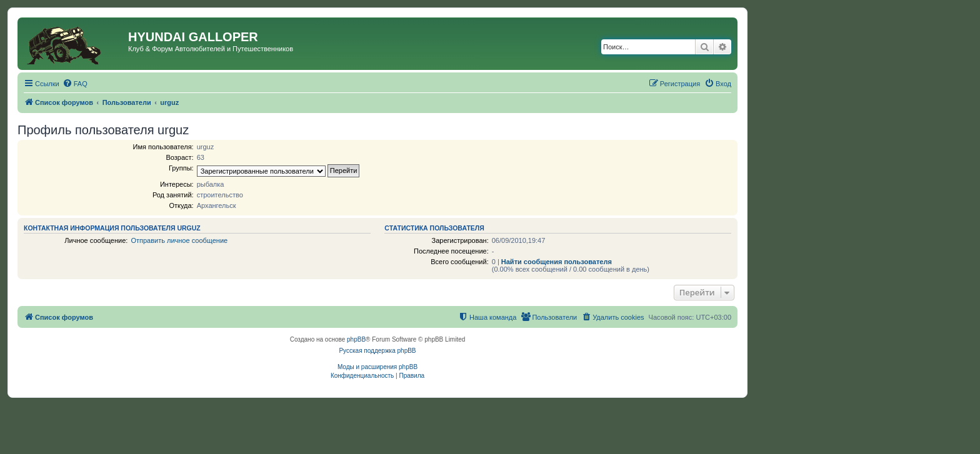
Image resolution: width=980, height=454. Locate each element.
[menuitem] (75, 84)
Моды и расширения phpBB (377, 367)
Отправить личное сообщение (179, 240)
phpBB (356, 339)
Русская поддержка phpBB (377, 351)
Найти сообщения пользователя (557, 262)
